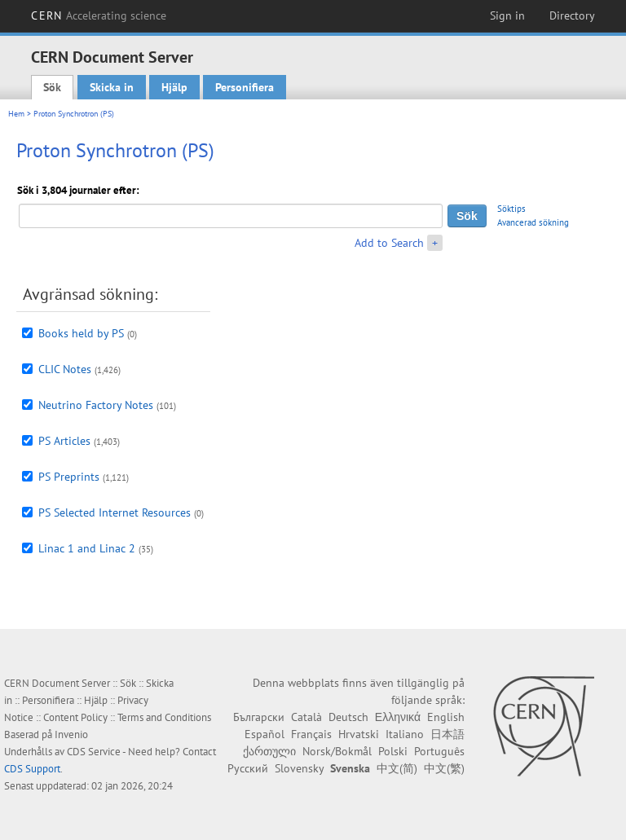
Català (306, 717)
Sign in (507, 15)
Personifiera (245, 87)
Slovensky (299, 768)
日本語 (447, 734)
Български (259, 717)
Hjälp (174, 87)
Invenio (71, 734)
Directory (572, 15)
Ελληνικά (398, 717)
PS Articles (64, 441)
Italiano (405, 734)
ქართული (269, 751)
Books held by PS (81, 333)
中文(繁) (444, 768)
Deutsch (348, 717)
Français (311, 734)
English (446, 717)
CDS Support (32, 769)
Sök (52, 87)
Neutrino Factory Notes (96, 405)
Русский (248, 768)
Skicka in (112, 87)
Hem (16, 114)
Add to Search (389, 243)
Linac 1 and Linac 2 (87, 548)
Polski (393, 751)
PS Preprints (69, 477)
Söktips (511, 209)
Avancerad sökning (533, 222)
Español (265, 734)
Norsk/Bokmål (337, 751)
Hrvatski (359, 734)
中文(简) (397, 768)
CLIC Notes (65, 369)
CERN (99, 15)
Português (439, 751)
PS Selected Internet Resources (115, 512)
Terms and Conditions (164, 717)
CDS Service (94, 752)
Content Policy (75, 717)
